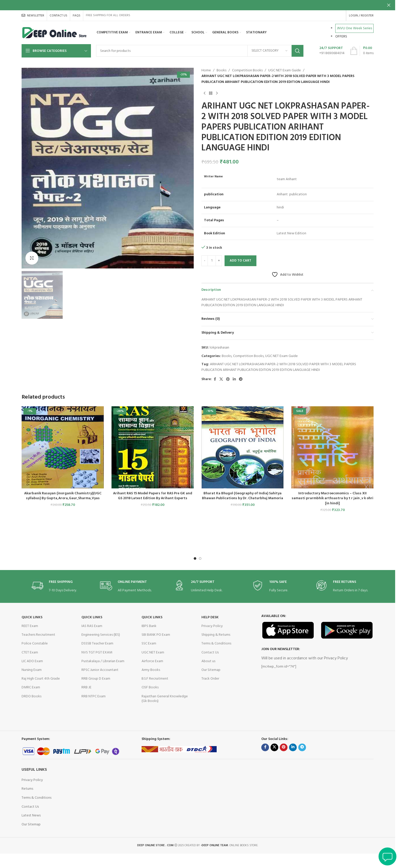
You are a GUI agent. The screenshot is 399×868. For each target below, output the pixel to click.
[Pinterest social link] (228, 379)
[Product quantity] (212, 261)
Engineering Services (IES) (101, 635)
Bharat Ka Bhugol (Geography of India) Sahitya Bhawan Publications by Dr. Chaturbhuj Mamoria (243, 496)
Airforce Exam (152, 661)
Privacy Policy (212, 626)
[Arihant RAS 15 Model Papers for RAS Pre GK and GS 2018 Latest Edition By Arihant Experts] (153, 447)
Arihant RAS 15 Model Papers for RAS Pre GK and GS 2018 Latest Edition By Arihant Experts (153, 496)
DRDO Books (31, 696)
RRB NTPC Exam (94, 696)
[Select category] (270, 51)
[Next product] (217, 93)
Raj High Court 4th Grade (41, 679)
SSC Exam (149, 644)
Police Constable (35, 644)
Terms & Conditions (216, 644)
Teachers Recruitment (38, 635)
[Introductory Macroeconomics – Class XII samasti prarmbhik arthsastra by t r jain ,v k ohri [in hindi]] (332, 447)
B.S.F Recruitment (155, 679)
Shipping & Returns (216, 635)
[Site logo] (55, 33)
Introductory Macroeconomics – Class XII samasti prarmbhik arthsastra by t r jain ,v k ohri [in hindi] (332, 498)
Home (206, 71)
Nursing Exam (32, 670)
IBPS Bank (149, 626)
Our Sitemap (211, 670)
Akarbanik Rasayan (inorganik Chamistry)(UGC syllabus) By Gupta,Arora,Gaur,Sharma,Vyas (63, 496)
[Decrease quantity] (205, 261)
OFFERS (341, 37)
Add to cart (240, 261)
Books (221, 71)
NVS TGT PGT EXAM (97, 653)
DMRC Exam (31, 687)
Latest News (31, 816)
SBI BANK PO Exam (156, 635)
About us (208, 661)
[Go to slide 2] (200, 558)
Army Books (151, 670)
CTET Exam (30, 653)
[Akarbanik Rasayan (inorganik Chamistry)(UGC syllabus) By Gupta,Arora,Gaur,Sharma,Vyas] (63, 447)
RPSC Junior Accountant (100, 670)
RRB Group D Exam (96, 679)
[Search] (200, 51)
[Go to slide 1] (195, 558)
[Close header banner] (389, 5)
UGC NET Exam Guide (285, 71)
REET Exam (30, 626)
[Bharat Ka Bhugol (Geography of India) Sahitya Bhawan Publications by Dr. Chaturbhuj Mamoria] (243, 447)
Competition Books (247, 71)
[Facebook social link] (215, 379)
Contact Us (210, 653)
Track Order (210, 679)
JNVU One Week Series (354, 28)
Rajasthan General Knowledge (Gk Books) (165, 699)
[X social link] (221, 379)
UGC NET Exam (153, 653)
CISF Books (150, 687)
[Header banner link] (198, 5)
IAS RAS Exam (92, 626)
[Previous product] (205, 93)
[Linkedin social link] (234, 379)
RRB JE (86, 687)
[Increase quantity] (219, 261)
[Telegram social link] (241, 379)
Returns (27, 789)
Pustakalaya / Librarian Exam (103, 661)
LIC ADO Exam (32, 661)
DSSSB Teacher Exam (97, 644)
